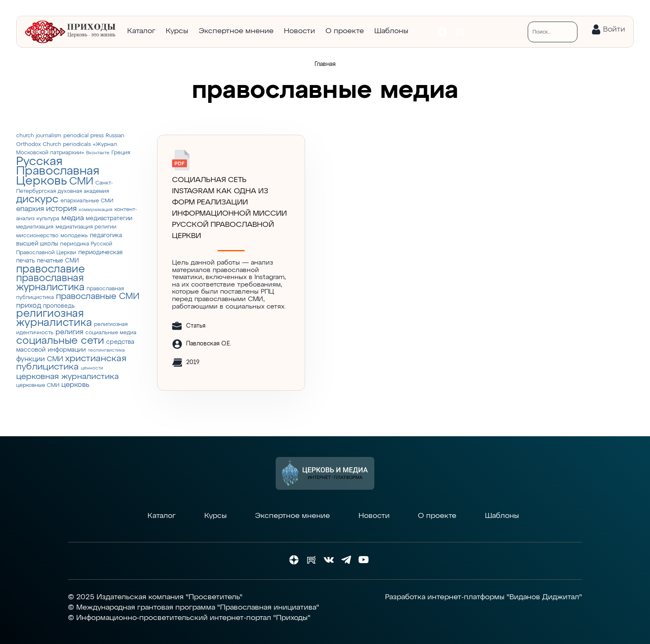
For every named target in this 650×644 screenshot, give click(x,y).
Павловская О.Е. (209, 344)
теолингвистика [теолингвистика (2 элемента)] (106, 350)
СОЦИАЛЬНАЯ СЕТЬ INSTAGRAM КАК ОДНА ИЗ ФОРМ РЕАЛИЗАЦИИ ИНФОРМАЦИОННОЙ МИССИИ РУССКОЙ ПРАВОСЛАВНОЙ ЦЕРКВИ (229, 208)
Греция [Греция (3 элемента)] (121, 153)
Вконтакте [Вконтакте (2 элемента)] (98, 153)
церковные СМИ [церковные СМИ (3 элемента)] (38, 385)
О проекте (345, 31)
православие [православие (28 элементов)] (51, 269)
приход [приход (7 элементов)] (29, 306)
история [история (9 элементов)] (61, 209)
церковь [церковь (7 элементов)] (75, 385)
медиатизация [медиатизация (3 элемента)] (35, 227)
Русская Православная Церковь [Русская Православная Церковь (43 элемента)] (58, 171)
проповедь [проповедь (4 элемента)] (59, 306)
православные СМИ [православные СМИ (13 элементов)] (98, 296)
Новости (300, 31)
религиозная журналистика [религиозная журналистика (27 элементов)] (54, 318)
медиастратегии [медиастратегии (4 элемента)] (109, 219)
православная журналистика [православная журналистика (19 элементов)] (50, 283)
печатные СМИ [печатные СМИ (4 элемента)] (58, 261)
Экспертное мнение (236, 31)
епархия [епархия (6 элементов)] (30, 209)
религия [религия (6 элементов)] (69, 332)
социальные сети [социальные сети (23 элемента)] (60, 341)
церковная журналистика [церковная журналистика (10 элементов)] (67, 377)
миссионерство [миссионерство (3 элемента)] (37, 236)
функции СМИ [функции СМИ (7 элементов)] (40, 359)
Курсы (177, 31)
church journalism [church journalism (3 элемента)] (39, 136)
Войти (614, 29)
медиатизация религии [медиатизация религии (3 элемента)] (86, 227)
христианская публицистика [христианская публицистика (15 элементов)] (71, 363)
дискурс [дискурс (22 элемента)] (37, 199)
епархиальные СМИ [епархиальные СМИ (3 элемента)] (87, 201)
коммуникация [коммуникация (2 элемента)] (96, 210)
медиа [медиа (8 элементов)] (73, 218)
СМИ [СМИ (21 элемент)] (81, 182)
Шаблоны (391, 31)
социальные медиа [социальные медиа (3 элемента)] (111, 333)
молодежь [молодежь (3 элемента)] (74, 236)
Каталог (141, 31)
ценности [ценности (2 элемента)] (92, 368)
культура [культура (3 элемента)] (48, 219)
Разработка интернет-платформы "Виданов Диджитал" (484, 597)
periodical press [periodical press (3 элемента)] (84, 136)
